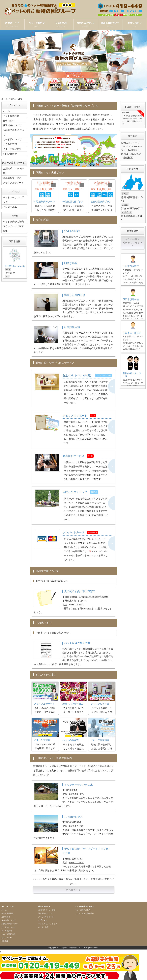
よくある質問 (10, 144)
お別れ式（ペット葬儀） (13, 171)
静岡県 (12, 99)
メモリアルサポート (13, 183)
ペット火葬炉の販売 (13, 222)
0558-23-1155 (77, 794)
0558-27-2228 (77, 863)
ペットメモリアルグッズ (13, 200)
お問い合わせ (135, 25)
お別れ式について (86, 25)
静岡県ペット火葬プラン (96, 237)
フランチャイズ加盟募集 (13, 229)
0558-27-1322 (77, 826)
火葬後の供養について (13, 132)
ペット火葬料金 (37, 25)
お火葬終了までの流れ (101, 269)
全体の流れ (61, 25)
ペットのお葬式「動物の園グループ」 (70, 948)
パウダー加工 (10, 207)
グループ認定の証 (92, 337)
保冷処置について (110, 25)
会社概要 (128, 158)
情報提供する (74, 890)
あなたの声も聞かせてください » (133, 242)
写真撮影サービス (12, 178)
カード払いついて (12, 139)
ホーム (4, 99)
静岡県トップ (12, 25)
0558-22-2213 (77, 605)
